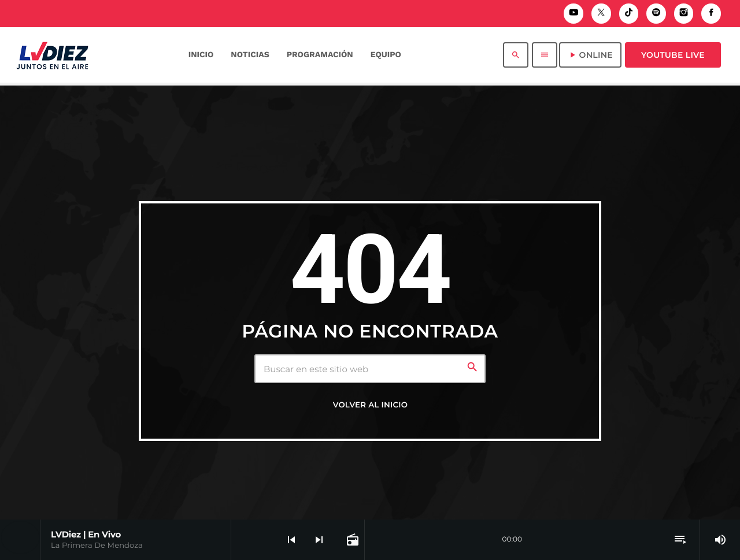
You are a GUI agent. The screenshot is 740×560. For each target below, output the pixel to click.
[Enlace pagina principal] (52, 55)
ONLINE (590, 55)
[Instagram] (684, 14)
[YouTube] (573, 14)
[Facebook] (711, 14)
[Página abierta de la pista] (351, 540)
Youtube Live (673, 55)
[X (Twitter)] (601, 14)
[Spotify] (656, 14)
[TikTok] (629, 14)
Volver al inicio (370, 405)
